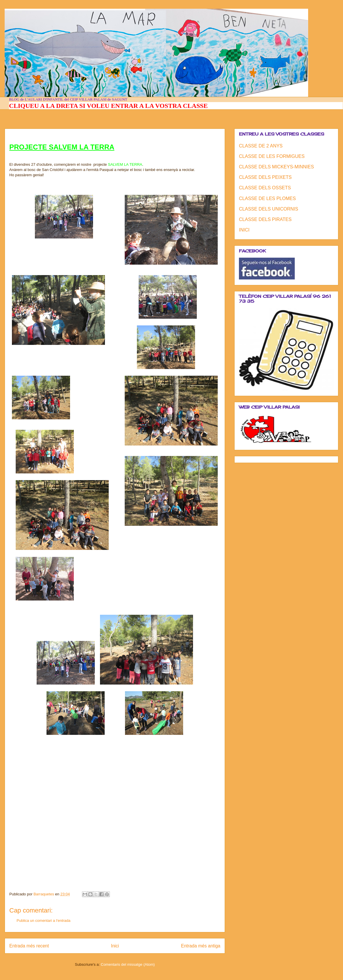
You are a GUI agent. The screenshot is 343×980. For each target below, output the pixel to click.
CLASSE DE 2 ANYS (261, 146)
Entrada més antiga (201, 946)
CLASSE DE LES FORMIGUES (272, 156)
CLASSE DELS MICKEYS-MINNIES (276, 167)
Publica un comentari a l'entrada (43, 921)
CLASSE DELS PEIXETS (265, 177)
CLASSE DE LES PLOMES (267, 198)
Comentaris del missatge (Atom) (128, 964)
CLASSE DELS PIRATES (265, 219)
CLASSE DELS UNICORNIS (269, 209)
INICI (244, 230)
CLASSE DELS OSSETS (265, 188)
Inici (115, 946)
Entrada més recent (29, 946)
